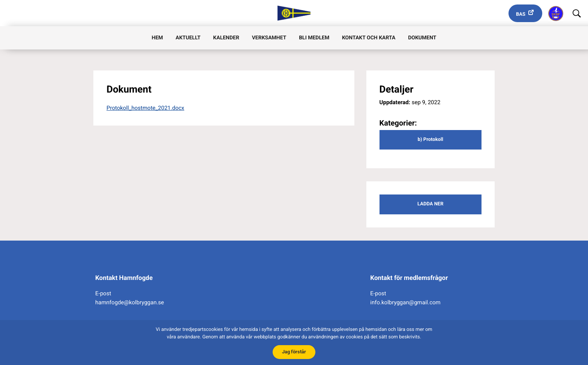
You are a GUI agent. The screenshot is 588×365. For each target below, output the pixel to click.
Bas (521, 14)
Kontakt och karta (369, 38)
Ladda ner (430, 204)
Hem (157, 38)
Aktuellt (188, 38)
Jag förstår (294, 352)
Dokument (422, 38)
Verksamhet (269, 38)
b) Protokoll (430, 140)
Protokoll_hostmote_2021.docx (145, 108)
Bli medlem (314, 38)
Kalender (226, 38)
